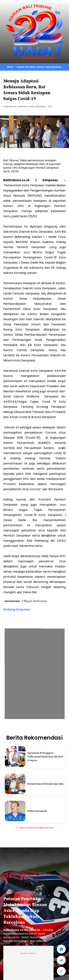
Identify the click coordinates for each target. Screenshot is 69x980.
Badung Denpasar (17, 609)
